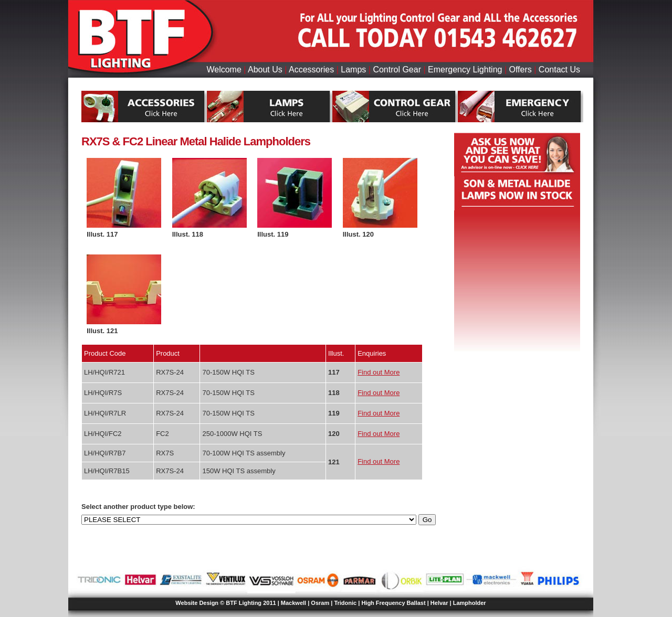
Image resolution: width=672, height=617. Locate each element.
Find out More (379, 372)
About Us (265, 70)
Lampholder (470, 603)
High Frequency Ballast (393, 603)
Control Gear (397, 70)
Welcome (224, 70)
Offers (521, 70)
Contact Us (559, 70)
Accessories (311, 70)
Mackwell (293, 603)
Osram (320, 603)
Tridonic (345, 603)
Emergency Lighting (465, 70)
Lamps (353, 70)
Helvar (439, 603)
